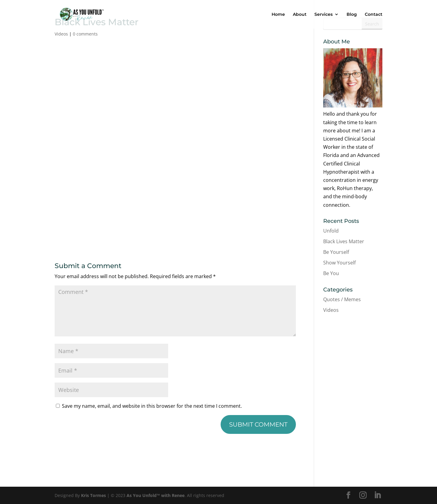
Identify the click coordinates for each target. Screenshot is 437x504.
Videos (61, 34)
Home (278, 15)
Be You (331, 273)
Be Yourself (336, 252)
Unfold (331, 231)
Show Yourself (339, 263)
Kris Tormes (93, 495)
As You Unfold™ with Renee (156, 495)
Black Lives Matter (344, 241)
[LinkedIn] (378, 495)
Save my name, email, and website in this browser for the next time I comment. (152, 406)
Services (324, 15)
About (300, 15)
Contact (374, 15)
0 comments (85, 34)
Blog (352, 15)
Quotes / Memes (342, 299)
